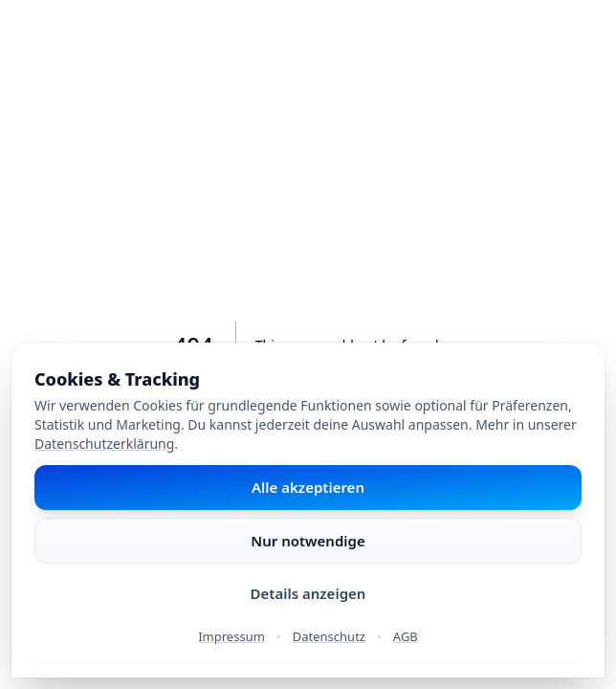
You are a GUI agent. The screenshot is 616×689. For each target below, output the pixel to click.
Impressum (231, 636)
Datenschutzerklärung (104, 444)
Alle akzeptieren (308, 487)
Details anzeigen (308, 593)
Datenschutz (329, 636)
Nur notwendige (308, 541)
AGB (406, 636)
